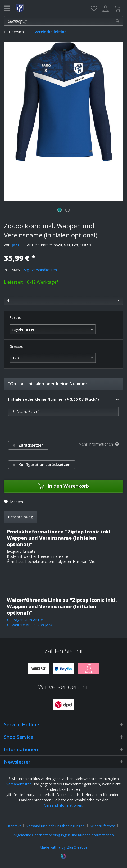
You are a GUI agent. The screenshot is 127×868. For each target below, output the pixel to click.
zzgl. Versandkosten (40, 270)
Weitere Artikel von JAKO (30, 625)
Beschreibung (21, 517)
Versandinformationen (63, 805)
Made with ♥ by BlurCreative (63, 847)
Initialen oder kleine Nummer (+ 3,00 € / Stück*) (63, 400)
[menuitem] (94, 9)
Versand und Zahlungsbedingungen (56, 826)
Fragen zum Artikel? (26, 620)
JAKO (16, 245)
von (7, 245)
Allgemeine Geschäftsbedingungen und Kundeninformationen (64, 835)
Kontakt (14, 826)
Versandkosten (19, 784)
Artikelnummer (40, 245)
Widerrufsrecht (103, 826)
